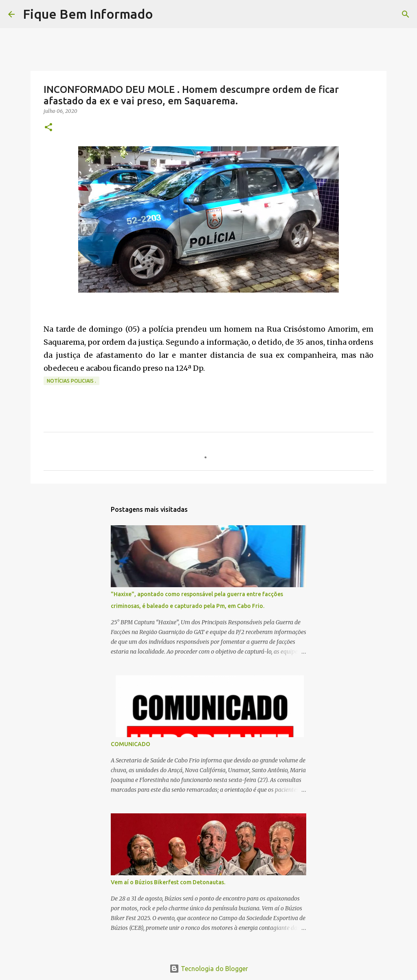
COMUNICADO (131, 744)
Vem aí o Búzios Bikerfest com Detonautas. (168, 882)
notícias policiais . (71, 381)
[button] (48, 128)
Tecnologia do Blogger (209, 969)
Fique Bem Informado (88, 14)
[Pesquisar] (165, 14)
